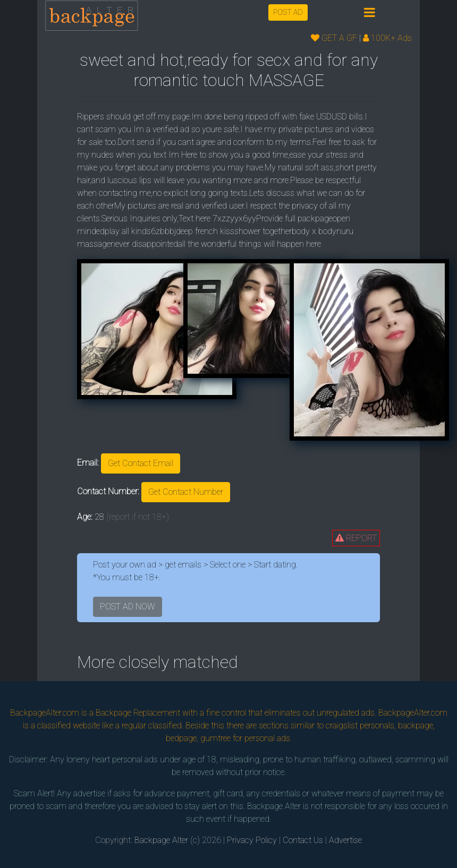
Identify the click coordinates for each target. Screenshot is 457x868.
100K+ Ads (387, 38)
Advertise (345, 840)
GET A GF (334, 38)
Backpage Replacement (138, 713)
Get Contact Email (141, 463)
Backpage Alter (161, 840)
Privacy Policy (252, 840)
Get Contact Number (186, 492)
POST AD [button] (288, 12)
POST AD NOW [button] (128, 607)
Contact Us (303, 840)
